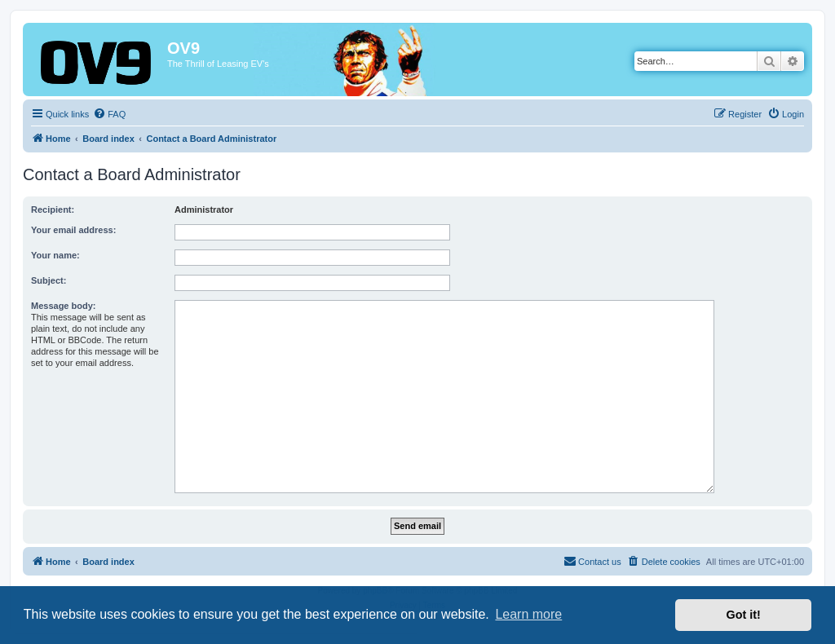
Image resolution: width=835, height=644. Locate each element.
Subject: (49, 280)
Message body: (63, 306)
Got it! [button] (744, 615)
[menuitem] (109, 114)
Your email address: (73, 230)
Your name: (55, 255)
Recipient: (53, 210)
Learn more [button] (528, 614)
